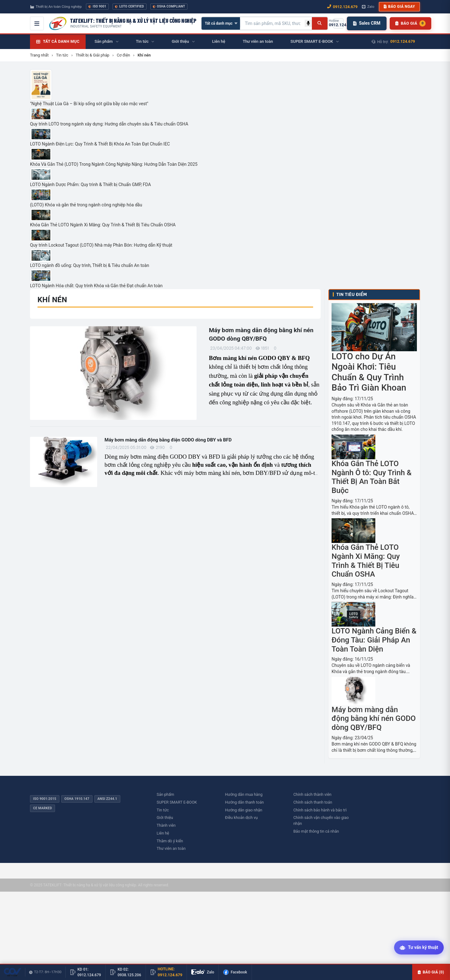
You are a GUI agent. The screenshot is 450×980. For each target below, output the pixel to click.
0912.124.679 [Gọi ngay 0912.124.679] (342, 7)
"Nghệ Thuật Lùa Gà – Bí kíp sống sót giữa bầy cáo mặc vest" (89, 104)
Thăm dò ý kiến (170, 841)
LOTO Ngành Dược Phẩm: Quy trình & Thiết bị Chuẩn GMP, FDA (90, 185)
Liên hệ (163, 833)
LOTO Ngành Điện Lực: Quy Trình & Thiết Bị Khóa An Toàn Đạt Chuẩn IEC (100, 144)
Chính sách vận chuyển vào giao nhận (321, 820)
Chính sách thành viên (312, 794)
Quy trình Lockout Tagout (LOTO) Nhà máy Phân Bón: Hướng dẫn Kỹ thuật (101, 245)
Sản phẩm (165, 794)
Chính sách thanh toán (313, 802)
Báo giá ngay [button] (399, 7)
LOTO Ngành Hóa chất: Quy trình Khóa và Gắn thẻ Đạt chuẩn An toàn (96, 286)
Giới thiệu (165, 817)
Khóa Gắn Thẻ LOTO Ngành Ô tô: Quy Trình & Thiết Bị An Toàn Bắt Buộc (372, 477)
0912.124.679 (403, 41)
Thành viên (166, 825)
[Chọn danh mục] (221, 23)
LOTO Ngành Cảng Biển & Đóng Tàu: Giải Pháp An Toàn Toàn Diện (374, 640)
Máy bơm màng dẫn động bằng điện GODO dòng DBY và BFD (168, 440)
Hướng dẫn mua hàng (244, 794)
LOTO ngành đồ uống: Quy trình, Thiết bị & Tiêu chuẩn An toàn (90, 265)
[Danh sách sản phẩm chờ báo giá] (410, 23)
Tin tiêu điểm (352, 295)
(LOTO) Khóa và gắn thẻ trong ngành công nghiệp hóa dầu (86, 205)
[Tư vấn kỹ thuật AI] (419, 948)
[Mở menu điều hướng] (37, 23)
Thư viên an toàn (171, 848)
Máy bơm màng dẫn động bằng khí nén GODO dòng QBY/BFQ (374, 719)
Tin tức (163, 810)
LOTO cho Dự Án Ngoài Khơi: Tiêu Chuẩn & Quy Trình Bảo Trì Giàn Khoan (369, 372)
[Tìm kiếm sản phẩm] (272, 23)
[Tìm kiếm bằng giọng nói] (308, 23)
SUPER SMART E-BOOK (177, 802)
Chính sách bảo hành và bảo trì (320, 810)
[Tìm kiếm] (320, 23)
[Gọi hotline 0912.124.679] (338, 23)
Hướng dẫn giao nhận (244, 810)
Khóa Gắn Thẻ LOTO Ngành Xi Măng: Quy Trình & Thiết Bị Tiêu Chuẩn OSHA (103, 225)
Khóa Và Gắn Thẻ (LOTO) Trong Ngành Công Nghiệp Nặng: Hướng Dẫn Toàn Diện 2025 (114, 164)
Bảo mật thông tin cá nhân (316, 831)
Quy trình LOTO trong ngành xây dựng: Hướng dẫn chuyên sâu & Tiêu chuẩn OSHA (109, 124)
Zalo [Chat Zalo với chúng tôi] (368, 7)
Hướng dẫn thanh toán (244, 802)
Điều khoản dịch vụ (241, 817)
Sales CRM (367, 23)
